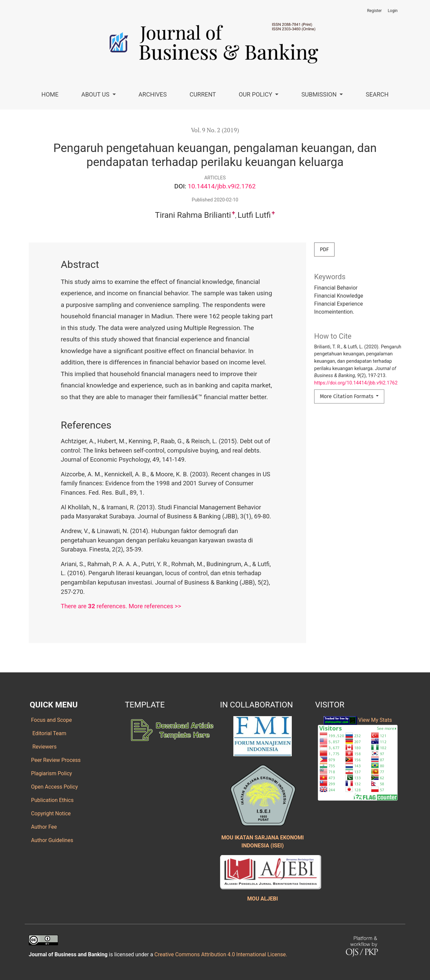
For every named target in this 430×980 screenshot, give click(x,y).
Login (393, 11)
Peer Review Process (55, 760)
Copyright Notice (50, 813)
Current (203, 94)
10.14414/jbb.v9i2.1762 (222, 186)
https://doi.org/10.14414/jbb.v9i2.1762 (356, 383)
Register (374, 11)
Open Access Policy (54, 787)
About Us (96, 94)
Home (50, 94)
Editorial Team (48, 733)
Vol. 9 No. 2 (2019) (215, 130)
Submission (320, 94)
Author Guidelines (51, 840)
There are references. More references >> (121, 606)
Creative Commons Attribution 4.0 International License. (221, 954)
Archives (153, 94)
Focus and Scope (51, 720)
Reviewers (43, 747)
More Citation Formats (347, 396)
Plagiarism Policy (51, 773)
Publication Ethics (52, 800)
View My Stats (375, 720)
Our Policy (256, 94)
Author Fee (43, 827)
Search (377, 94)
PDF (324, 249)
